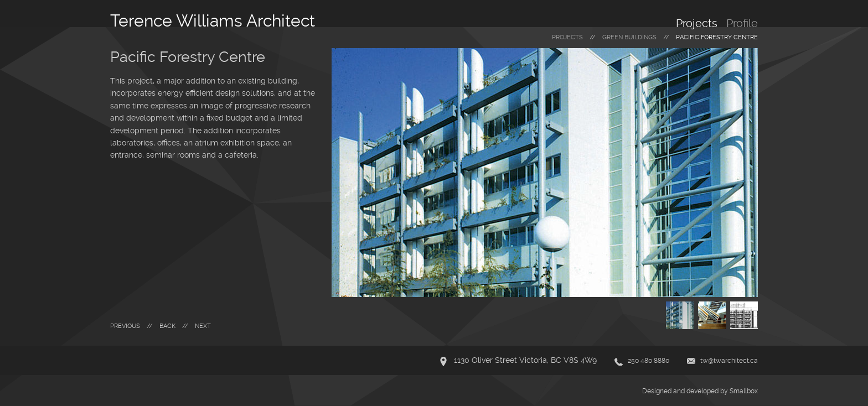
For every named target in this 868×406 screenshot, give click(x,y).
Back (167, 326)
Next (203, 326)
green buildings (629, 37)
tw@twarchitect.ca (729, 361)
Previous (125, 326)
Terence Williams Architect (213, 21)
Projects (697, 23)
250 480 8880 (649, 361)
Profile (742, 23)
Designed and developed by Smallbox (700, 391)
